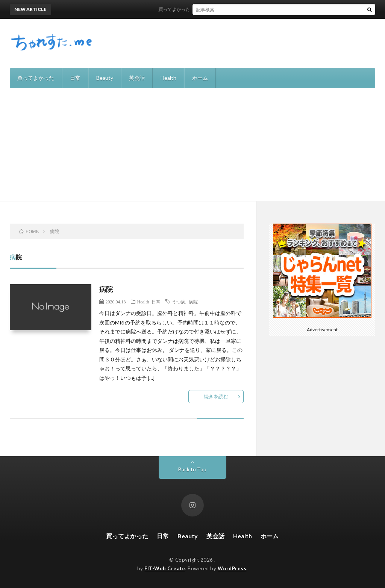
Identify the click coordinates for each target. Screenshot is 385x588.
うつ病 (179, 302)
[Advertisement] (192, 145)
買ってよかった (36, 78)
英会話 (137, 78)
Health (168, 78)
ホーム (200, 78)
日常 (75, 78)
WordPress (232, 568)
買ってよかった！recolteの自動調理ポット (204, 9)
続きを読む (216, 396)
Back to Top (192, 469)
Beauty (105, 78)
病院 (106, 289)
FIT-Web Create (165, 568)
